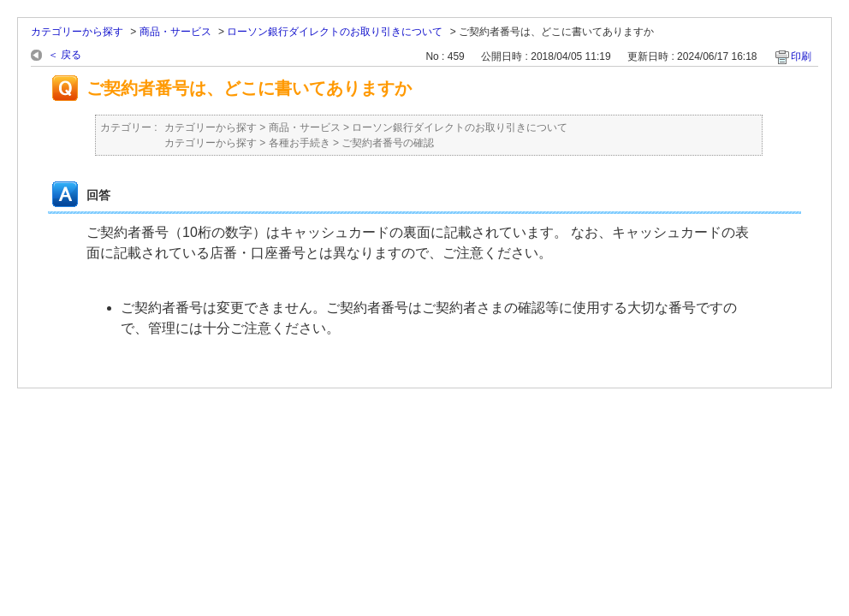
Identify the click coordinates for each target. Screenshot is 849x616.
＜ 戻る (65, 55)
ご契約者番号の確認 (388, 143)
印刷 (801, 56)
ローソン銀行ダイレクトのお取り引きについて (335, 32)
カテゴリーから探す (77, 32)
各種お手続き (300, 143)
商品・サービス (175, 32)
